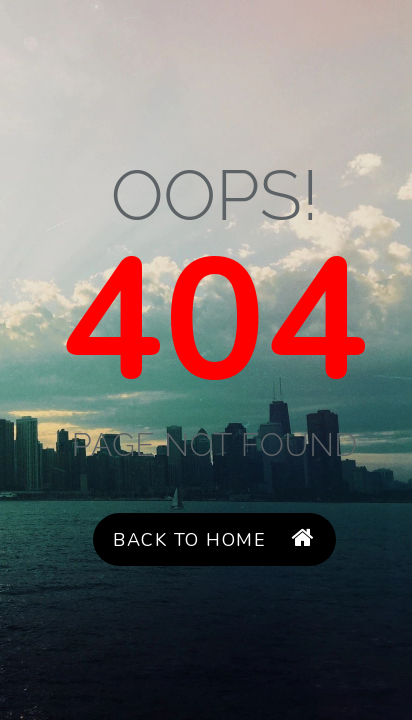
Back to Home (214, 539)
